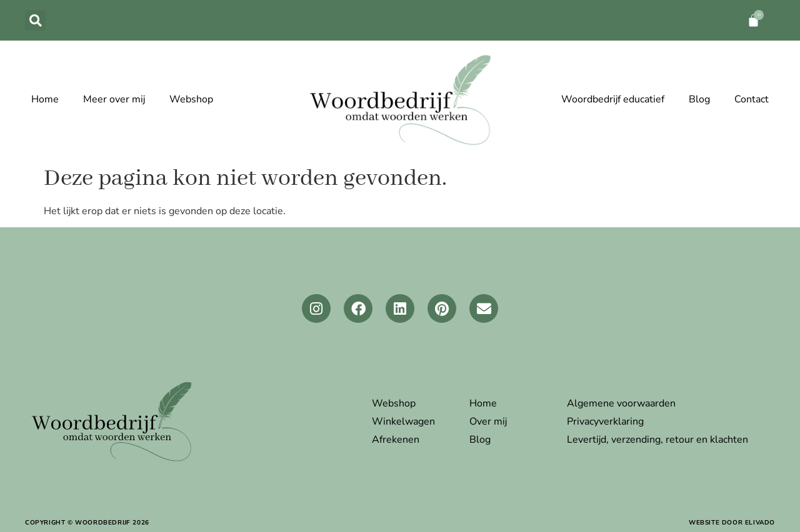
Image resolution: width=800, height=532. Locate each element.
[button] (35, 20)
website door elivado (732, 523)
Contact (752, 99)
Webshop (191, 99)
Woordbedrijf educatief (613, 99)
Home (45, 99)
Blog (699, 99)
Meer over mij (114, 99)
